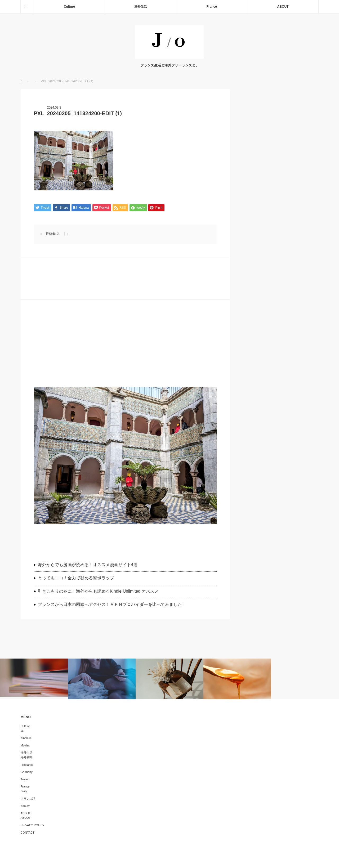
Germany (27, 772)
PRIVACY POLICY (33, 825)
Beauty (25, 806)
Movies (25, 745)
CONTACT (28, 833)
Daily (24, 791)
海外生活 (141, 7)
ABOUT (283, 7)
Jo (59, 234)
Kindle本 (26, 738)
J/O (166, 860)
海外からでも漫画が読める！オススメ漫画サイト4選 (88, 565)
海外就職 (26, 757)
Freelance (27, 765)
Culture (69, 7)
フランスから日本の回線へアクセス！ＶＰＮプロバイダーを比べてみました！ (114, 604)
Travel (25, 779)
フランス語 (28, 799)
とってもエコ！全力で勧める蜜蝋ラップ (76, 578)
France (212, 7)
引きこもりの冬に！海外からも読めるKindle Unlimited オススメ (98, 591)
